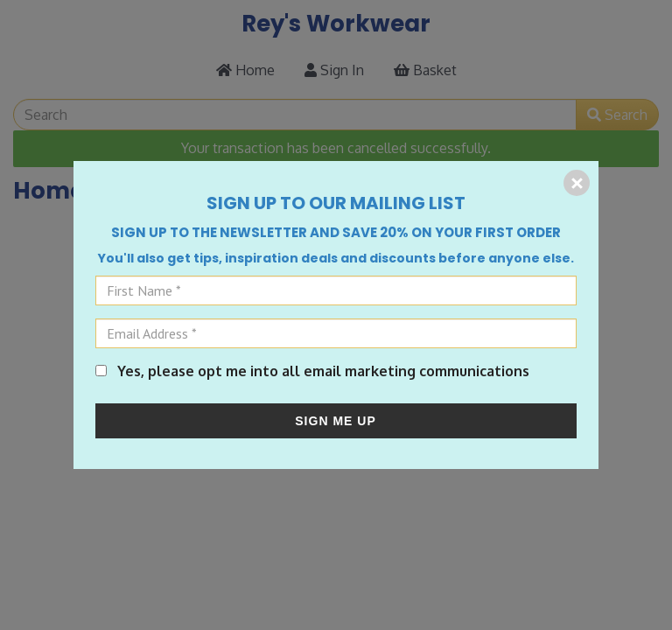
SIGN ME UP (335, 421)
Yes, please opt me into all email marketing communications (312, 371)
